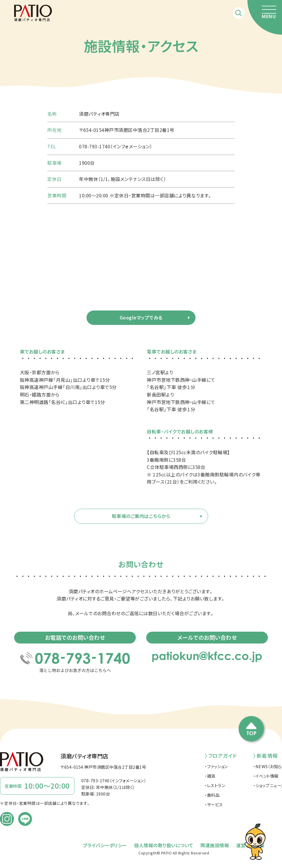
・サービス (214, 804)
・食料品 (212, 795)
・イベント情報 (266, 776)
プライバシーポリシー (105, 845)
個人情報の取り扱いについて (164, 845)
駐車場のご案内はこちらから (141, 516)
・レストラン (215, 785)
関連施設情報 (215, 845)
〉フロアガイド (221, 756)
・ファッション (216, 766)
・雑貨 (210, 776)
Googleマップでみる (141, 317)
